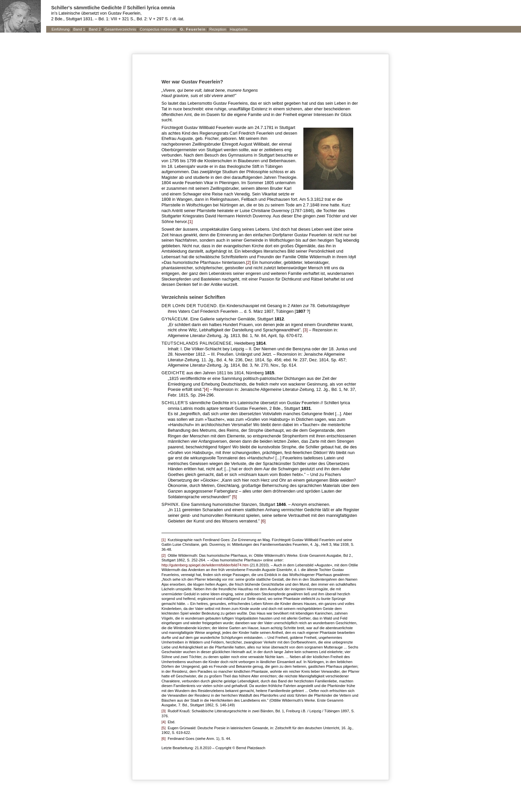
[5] (234, 497)
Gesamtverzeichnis (120, 29)
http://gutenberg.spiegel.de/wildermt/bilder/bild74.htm (205, 565)
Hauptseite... (240, 29)
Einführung (60, 29)
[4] (206, 389)
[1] (190, 222)
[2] (249, 262)
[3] (305, 330)
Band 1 (79, 29)
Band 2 (95, 29)
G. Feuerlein (193, 29)
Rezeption (218, 29)
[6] (263, 521)
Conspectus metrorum (158, 29)
